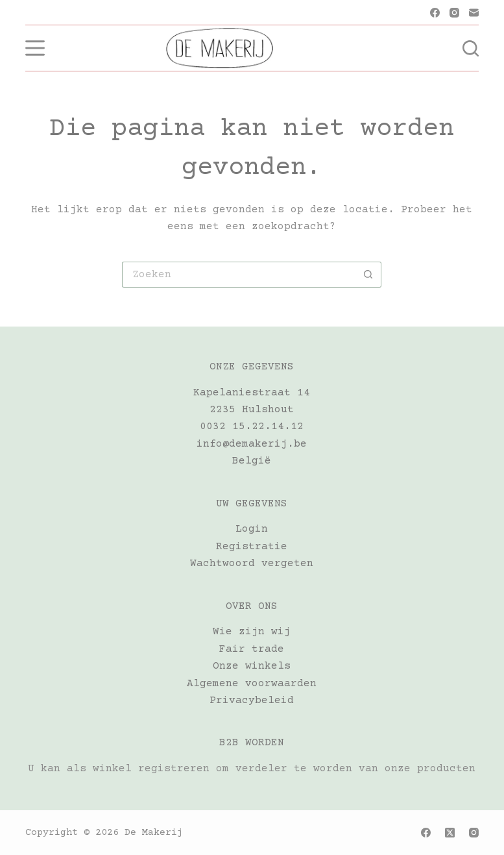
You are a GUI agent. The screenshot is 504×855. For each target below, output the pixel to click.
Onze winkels (252, 666)
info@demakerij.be (252, 444)
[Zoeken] (471, 48)
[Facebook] (435, 13)
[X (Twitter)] (450, 833)
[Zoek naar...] (239, 275)
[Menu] (35, 48)
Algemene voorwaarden (252, 684)
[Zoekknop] (368, 275)
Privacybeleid (252, 700)
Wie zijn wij (252, 632)
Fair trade (252, 649)
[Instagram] (454, 13)
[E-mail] (474, 13)
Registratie (252, 547)
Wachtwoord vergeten (252, 564)
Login (252, 529)
